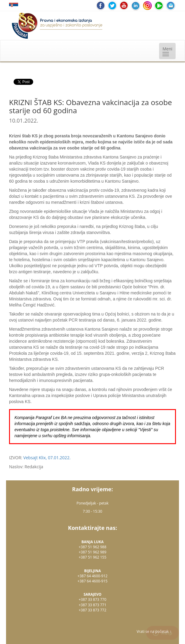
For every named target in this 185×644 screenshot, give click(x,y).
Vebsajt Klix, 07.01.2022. (47, 458)
